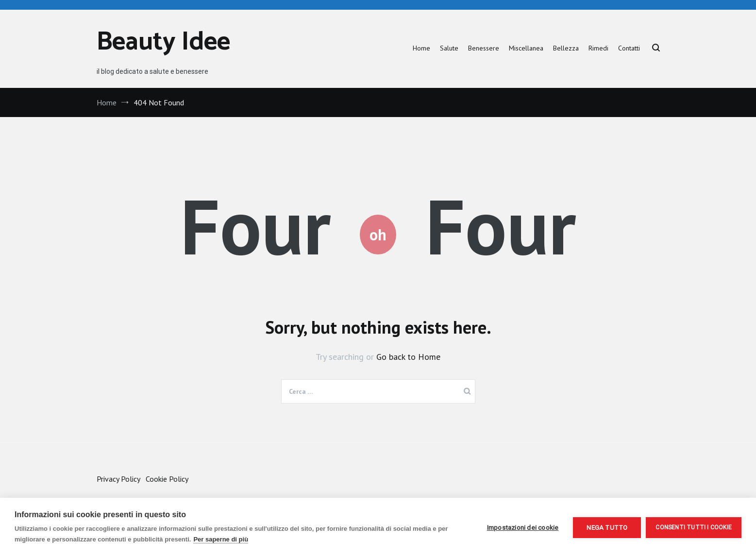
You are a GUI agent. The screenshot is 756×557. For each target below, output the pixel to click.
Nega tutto (607, 527)
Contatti (629, 48)
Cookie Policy (167, 479)
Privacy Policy (118, 479)
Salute (449, 48)
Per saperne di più (221, 539)
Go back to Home (408, 357)
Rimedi (598, 48)
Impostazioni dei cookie (523, 527)
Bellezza (566, 48)
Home (421, 48)
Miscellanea (526, 48)
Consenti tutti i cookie (694, 527)
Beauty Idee (163, 42)
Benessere (484, 48)
